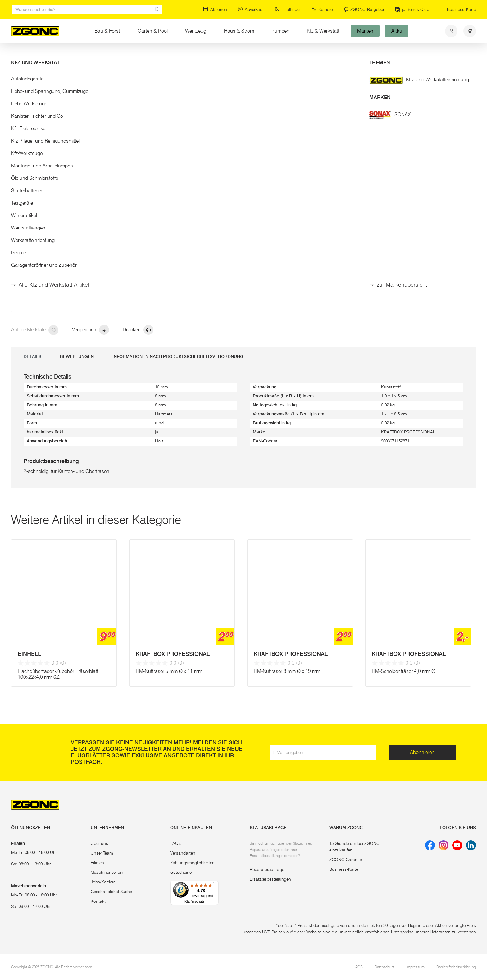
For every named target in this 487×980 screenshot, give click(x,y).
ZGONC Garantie (346, 860)
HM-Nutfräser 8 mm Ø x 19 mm (287, 671)
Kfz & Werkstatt (323, 31)
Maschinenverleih (107, 872)
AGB (359, 967)
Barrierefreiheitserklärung (456, 967)
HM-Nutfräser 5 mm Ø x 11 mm (169, 671)
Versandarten (183, 853)
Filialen (97, 863)
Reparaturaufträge (267, 869)
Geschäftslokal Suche (111, 892)
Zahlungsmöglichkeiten (192, 863)
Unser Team (102, 853)
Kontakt (98, 901)
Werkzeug (196, 31)
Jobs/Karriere (103, 882)
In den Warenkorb (303, 232)
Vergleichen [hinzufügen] (91, 330)
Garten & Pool (153, 31)
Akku (397, 31)
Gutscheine (181, 872)
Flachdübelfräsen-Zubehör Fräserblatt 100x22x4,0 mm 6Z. (58, 674)
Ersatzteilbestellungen (270, 879)
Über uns (99, 843)
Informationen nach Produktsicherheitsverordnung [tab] (178, 357)
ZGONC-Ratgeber (364, 9)
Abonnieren (422, 752)
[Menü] (215, 884)
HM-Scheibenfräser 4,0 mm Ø (403, 671)
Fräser (110, 55)
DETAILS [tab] (32, 357)
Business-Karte (461, 9)
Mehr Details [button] (266, 155)
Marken (365, 31)
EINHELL (29, 654)
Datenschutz (385, 967)
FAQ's (176, 843)
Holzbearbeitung (81, 55)
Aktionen (215, 9)
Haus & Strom (239, 31)
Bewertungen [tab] (77, 357)
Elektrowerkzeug (43, 55)
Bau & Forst (112, 31)
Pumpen (280, 31)
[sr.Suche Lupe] (157, 9)
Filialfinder (287, 9)
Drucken (138, 330)
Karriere (322, 9)
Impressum (415, 967)
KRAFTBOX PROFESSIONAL (173, 654)
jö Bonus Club (412, 9)
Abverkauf (251, 9)
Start (16, 55)
